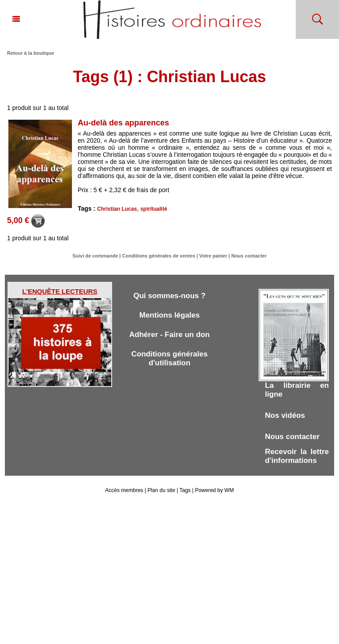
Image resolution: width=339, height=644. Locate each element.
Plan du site (161, 490)
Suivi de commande (95, 256)
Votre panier (213, 256)
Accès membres (124, 490)
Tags (185, 490)
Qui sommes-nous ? (169, 296)
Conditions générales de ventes (159, 256)
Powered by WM (215, 490)
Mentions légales (169, 315)
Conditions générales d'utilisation (170, 358)
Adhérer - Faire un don (169, 335)
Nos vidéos (285, 415)
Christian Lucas (117, 209)
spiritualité (154, 209)
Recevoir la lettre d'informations (297, 456)
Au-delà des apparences (123, 123)
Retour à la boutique (30, 53)
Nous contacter (249, 256)
